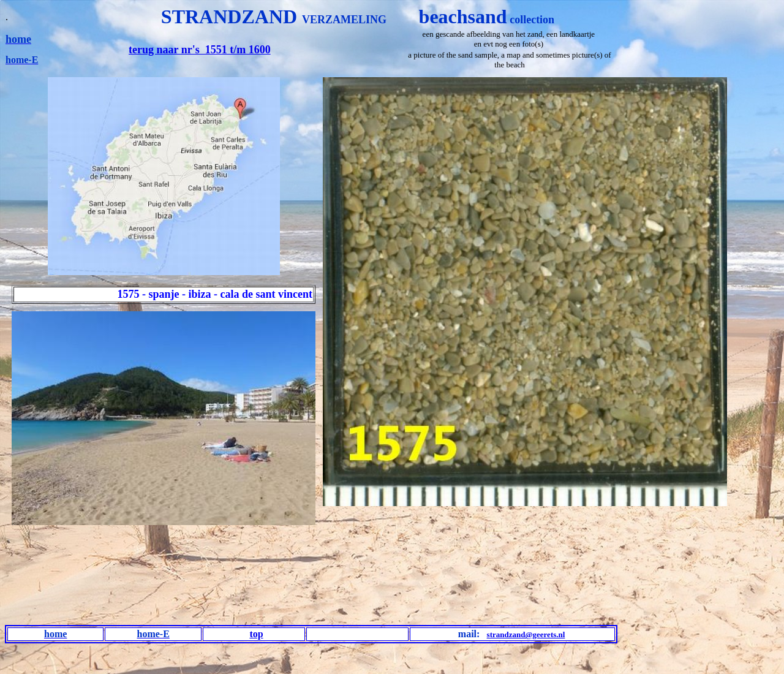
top (256, 634)
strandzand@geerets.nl (526, 634)
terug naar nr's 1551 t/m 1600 (200, 50)
